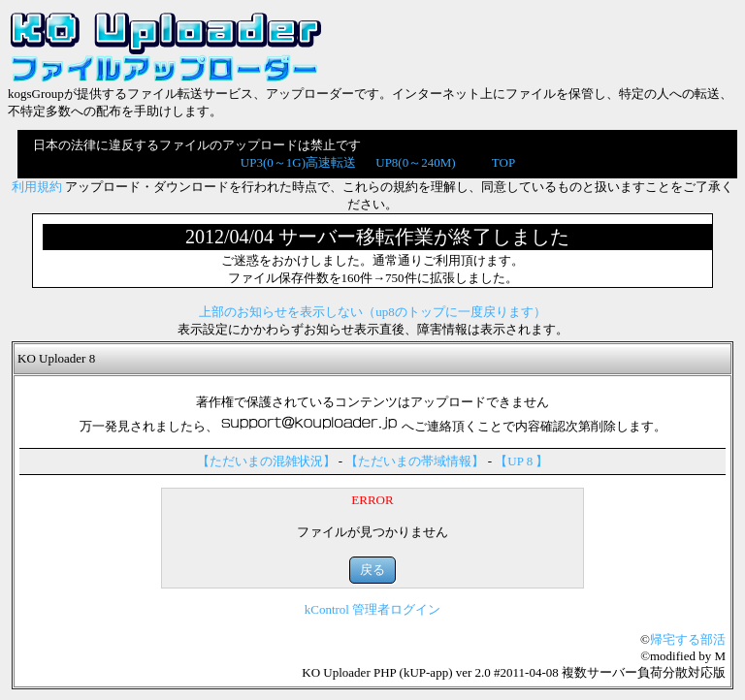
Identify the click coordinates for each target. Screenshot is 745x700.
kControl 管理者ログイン (372, 609)
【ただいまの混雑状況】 (266, 461)
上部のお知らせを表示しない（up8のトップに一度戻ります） (372, 312)
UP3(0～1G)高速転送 (298, 162)
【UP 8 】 (521, 461)
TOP (503, 162)
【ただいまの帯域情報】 (415, 461)
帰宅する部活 (688, 639)
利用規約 (37, 187)
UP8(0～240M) (415, 162)
